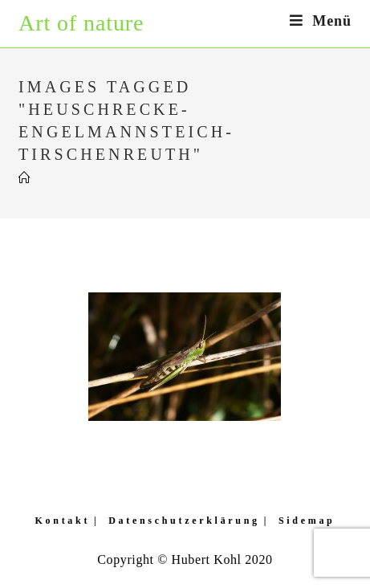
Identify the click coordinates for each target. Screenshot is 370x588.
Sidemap (307, 521)
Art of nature (81, 23)
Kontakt (63, 521)
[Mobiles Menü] (321, 21)
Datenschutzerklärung (184, 521)
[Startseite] (25, 178)
